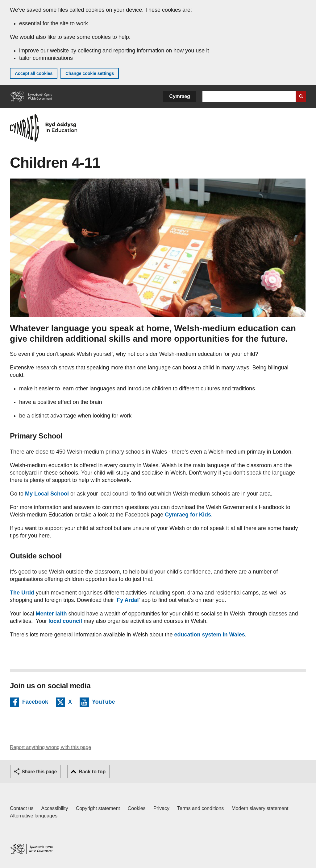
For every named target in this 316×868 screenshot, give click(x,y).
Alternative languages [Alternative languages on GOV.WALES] (34, 816)
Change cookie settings (90, 73)
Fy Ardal (128, 600)
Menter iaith (50, 614)
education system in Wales (209, 635)
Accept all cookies (34, 73)
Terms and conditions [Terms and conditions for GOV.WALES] (200, 808)
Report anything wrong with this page (50, 747)
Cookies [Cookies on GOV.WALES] (137, 808)
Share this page (39, 772)
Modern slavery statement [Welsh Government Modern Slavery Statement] (260, 808)
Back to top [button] (92, 772)
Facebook (35, 703)
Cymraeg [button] (180, 96)
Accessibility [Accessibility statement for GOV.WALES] (54, 808)
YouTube (103, 703)
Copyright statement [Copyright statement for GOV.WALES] (98, 808)
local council (66, 621)
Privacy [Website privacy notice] (161, 808)
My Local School (47, 494)
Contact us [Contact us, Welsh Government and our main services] (22, 808)
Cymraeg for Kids (188, 515)
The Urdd (22, 593)
